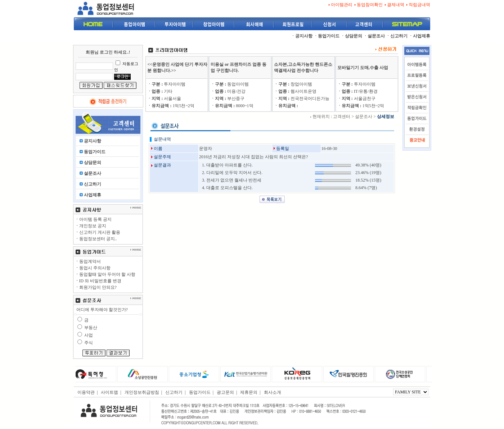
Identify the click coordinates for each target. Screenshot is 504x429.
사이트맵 (109, 392)
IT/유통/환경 (357, 91)
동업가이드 (200, 392)
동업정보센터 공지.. (96, 239)
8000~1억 (232, 106)
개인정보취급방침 (142, 392)
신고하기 (174, 392)
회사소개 (273, 392)
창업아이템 (293, 84)
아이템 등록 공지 (93, 219)
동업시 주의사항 (93, 268)
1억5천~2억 (171, 106)
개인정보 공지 (91, 226)
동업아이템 (230, 84)
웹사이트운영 (295, 91)
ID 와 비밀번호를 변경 (98, 281)
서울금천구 (356, 99)
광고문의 (225, 392)
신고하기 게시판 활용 (98, 232)
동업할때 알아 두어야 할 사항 (105, 274)
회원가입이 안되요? (96, 287)
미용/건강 (228, 91)
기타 (160, 91)
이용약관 (86, 392)
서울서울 (164, 99)
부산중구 (228, 99)
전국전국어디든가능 (302, 99)
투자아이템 (166, 84)
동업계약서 (88, 261)
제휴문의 (249, 392)
